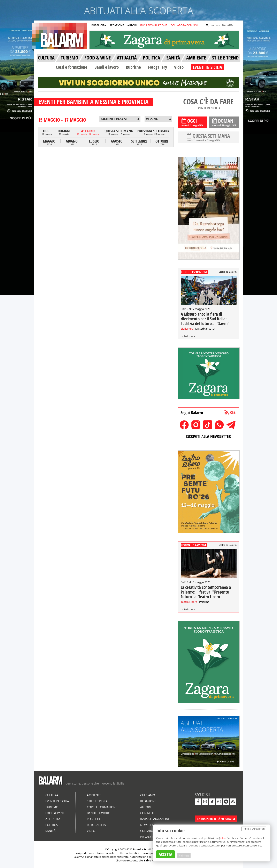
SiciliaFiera (187, 329)
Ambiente (94, 795)
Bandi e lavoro (107, 67)
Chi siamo (148, 795)
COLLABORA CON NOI (184, 25)
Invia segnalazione (155, 819)
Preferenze (184, 855)
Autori (145, 807)
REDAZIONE (117, 25)
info (222, 838)
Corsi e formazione (72, 67)
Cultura (52, 795)
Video (179, 67)
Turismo (52, 807)
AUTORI (132, 25)
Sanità (50, 831)
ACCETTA (166, 854)
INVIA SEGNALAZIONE (154, 25)
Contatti (147, 813)
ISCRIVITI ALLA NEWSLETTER (208, 436)
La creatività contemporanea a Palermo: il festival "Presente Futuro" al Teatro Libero (206, 592)
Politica (52, 825)
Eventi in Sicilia (57, 801)
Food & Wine (55, 813)
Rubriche (133, 67)
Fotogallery (157, 67)
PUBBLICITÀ (99, 25)
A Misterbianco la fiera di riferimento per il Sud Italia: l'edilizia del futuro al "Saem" (205, 319)
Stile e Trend (97, 801)
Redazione (189, 336)
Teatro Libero (189, 602)
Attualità (53, 819)
